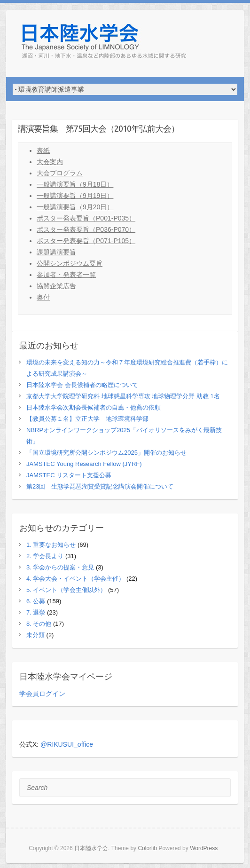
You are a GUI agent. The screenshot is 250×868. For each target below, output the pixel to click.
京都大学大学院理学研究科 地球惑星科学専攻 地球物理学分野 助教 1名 (123, 396)
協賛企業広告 (56, 286)
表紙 (43, 150)
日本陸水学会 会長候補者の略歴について (82, 385)
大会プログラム (60, 173)
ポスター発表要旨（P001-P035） (86, 218)
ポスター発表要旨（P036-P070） (86, 229)
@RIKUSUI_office (67, 744)
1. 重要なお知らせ (51, 545)
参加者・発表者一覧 (66, 275)
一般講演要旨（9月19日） (75, 196)
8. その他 (39, 624)
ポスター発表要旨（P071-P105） (86, 241)
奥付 (43, 297)
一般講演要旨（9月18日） (75, 184)
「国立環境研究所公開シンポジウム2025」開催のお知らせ (106, 453)
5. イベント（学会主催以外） (66, 590)
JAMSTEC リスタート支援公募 (69, 475)
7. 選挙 (36, 612)
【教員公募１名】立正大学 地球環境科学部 (87, 419)
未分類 (35, 635)
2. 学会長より (45, 556)
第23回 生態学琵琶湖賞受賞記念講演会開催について (100, 486)
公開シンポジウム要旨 (70, 263)
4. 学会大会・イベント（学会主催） (75, 579)
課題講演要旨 (56, 252)
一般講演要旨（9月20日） (75, 207)
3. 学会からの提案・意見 (60, 567)
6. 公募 (36, 601)
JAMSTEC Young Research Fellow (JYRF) (84, 464)
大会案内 (50, 162)
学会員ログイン (42, 694)
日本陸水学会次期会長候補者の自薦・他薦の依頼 (94, 407)
